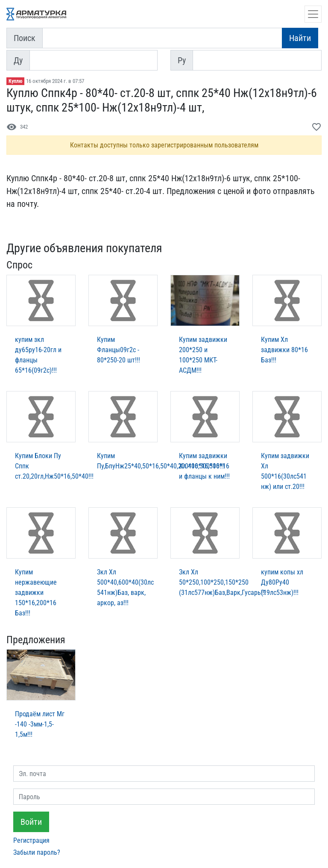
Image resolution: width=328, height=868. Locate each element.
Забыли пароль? (37, 852)
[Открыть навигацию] (313, 14)
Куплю (15, 81)
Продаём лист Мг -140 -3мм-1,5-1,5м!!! (40, 724)
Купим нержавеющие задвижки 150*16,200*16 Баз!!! (36, 593)
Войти (31, 822)
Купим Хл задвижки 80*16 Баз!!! (284, 350)
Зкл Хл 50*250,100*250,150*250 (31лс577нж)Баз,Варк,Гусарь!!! (223, 582)
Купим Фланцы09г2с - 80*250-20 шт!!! (119, 350)
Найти (300, 38)
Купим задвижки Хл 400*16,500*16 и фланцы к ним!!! (204, 466)
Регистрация (31, 840)
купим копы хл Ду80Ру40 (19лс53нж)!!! (282, 582)
